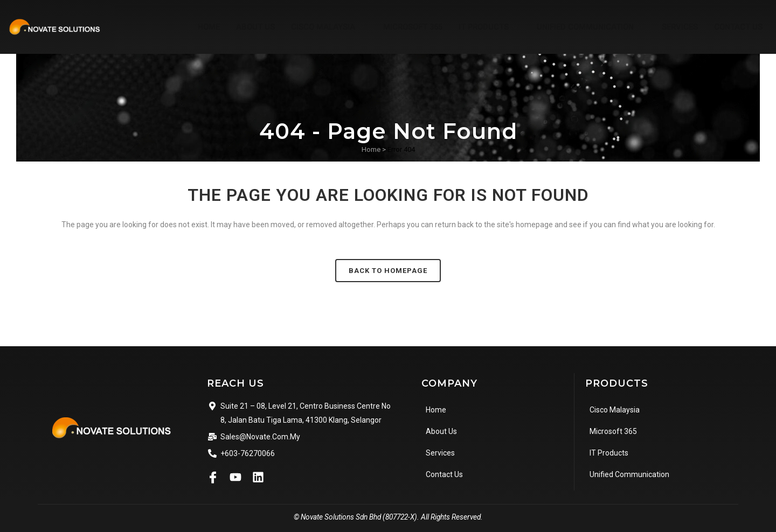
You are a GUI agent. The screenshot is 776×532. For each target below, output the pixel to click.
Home (198, 27)
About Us (245, 27)
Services (678, 27)
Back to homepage (388, 271)
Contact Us (738, 27)
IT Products (484, 27)
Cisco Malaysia (320, 27)
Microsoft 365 (405, 27)
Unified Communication (588, 27)
